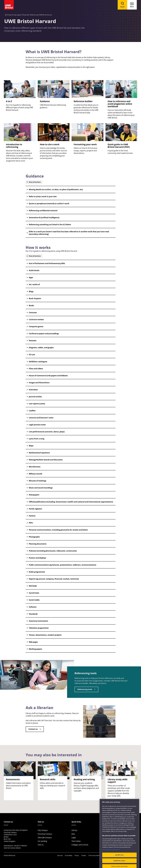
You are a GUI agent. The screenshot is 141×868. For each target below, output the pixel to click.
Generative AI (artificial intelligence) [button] (44, 218)
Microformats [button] (35, 467)
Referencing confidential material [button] (43, 211)
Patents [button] (32, 516)
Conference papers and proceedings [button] (44, 334)
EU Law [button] (32, 355)
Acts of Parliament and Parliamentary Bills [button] (47, 263)
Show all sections (35, 182)
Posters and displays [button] (37, 558)
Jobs (73, 834)
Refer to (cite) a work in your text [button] (43, 197)
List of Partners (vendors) (111, 855)
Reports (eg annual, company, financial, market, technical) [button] (54, 579)
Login (74, 838)
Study (10, 15)
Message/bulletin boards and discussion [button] (46, 460)
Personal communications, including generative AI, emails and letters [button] (58, 530)
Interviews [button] (33, 390)
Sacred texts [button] (34, 593)
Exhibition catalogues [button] (38, 362)
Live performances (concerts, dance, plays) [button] (47, 432)
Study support (17, 15)
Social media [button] (34, 600)
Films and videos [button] (36, 369)
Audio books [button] (34, 270)
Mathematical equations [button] (39, 453)
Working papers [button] (35, 649)
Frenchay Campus (45, 834)
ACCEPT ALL (119, 861)
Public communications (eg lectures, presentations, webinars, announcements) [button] (62, 565)
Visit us (41, 845)
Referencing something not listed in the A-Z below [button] (50, 225)
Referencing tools (85, 689)
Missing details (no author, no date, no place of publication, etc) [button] (56, 189)
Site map (60, 855)
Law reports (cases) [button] (37, 404)
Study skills (26, 15)
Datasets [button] (33, 341)
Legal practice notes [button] (37, 425)
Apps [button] (31, 277)
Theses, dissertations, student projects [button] (45, 635)
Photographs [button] (34, 537)
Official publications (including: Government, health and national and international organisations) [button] (71, 502)
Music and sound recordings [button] (41, 488)
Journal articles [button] (35, 397)
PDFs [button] (31, 523)
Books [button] (31, 305)
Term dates (76, 841)
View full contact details (12, 848)
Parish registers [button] (35, 509)
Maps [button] (31, 446)
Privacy (77, 855)
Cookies (84, 855)
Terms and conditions (95, 855)
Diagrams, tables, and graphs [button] (41, 348)
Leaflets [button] (32, 411)
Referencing (35, 15)
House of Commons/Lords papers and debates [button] (48, 376)
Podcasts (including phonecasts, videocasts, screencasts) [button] (53, 551)
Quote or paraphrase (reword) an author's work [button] (49, 204)
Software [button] (33, 607)
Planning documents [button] (38, 544)
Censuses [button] (33, 312)
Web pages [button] (33, 642)
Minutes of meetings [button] (38, 481)
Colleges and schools (80, 845)
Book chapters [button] (35, 298)
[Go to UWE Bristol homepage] (6, 15)
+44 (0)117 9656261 (20, 846)
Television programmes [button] (39, 628)
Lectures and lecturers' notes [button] (41, 418)
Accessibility (69, 855)
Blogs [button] (31, 291)
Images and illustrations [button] (39, 383)
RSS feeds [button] (33, 586)
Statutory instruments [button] (38, 621)
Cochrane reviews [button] (36, 319)
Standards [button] (33, 614)
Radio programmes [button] (37, 572)
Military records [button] (36, 474)
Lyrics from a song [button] (37, 439)
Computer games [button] (36, 327)
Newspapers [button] (34, 495)
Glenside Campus (45, 838)
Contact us (33, 729)
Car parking (42, 841)
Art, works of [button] (34, 284)
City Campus (43, 830)
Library (74, 830)
